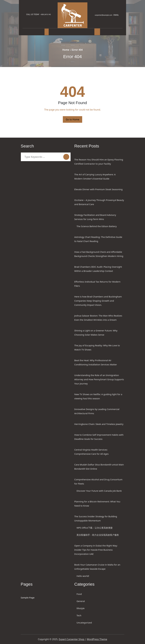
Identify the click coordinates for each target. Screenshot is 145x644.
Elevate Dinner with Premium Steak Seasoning (98, 189)
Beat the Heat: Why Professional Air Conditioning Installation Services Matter (96, 362)
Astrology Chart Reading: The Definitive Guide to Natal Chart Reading (98, 239)
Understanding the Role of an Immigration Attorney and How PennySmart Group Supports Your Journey (99, 379)
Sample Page (28, 598)
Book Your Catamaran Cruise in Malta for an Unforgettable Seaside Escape (97, 567)
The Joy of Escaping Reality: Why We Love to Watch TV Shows (97, 347)
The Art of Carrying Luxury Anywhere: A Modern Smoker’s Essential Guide (95, 176)
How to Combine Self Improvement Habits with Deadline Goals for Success (99, 437)
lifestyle (81, 608)
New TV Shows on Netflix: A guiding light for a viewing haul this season (98, 396)
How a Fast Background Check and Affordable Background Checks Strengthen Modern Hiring (99, 254)
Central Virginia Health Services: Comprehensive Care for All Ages (91, 452)
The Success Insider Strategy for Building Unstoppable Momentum (96, 518)
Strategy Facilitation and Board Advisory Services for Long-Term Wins (95, 217)
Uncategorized (84, 623)
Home (66, 50)
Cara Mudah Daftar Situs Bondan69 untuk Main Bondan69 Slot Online (99, 467)
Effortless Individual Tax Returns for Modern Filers (97, 284)
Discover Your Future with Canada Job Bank (99, 491)
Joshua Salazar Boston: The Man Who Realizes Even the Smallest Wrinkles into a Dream (98, 318)
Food (79, 594)
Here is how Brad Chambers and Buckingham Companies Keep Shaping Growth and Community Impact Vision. (98, 301)
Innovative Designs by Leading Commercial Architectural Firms (97, 411)
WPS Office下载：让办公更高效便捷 (95, 528)
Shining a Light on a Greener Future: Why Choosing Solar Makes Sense (96, 333)
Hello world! (83, 576)
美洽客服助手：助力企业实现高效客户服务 (98, 535)
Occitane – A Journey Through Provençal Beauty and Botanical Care (99, 202)
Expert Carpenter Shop (72, 639)
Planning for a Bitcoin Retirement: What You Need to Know (97, 504)
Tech (79, 615)
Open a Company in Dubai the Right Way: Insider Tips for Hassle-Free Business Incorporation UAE (96, 550)
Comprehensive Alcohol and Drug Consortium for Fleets (98, 482)
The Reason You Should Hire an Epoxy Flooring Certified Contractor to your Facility (99, 162)
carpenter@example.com (102, 15)
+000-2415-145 (47, 14)
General (81, 601)
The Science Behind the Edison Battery (97, 226)
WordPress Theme (97, 639)
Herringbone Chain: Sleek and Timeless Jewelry (99, 424)
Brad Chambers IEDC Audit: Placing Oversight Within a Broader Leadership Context (98, 269)
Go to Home (73, 119)
